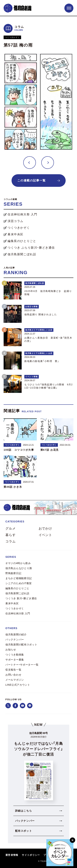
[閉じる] (72, 840)
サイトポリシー (31, 855)
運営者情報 (12, 855)
